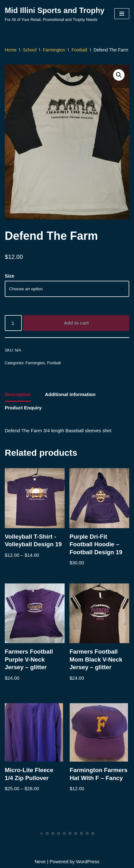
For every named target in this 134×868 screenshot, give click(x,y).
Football (80, 50)
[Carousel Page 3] (53, 833)
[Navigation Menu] (122, 14)
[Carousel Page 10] (93, 833)
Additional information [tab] (70, 394)
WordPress (88, 861)
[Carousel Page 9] (87, 833)
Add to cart (76, 323)
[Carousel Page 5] (64, 833)
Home (11, 50)
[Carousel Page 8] (81, 833)
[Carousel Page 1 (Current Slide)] (41, 833)
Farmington (54, 50)
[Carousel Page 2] (47, 833)
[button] (119, 75)
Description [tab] (18, 394)
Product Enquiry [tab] (23, 408)
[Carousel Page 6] (70, 833)
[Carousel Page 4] (59, 833)
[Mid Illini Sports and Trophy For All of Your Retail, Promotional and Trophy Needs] (55, 14)
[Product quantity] (13, 323)
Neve (40, 861)
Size (10, 276)
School (30, 50)
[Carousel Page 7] (76, 833)
